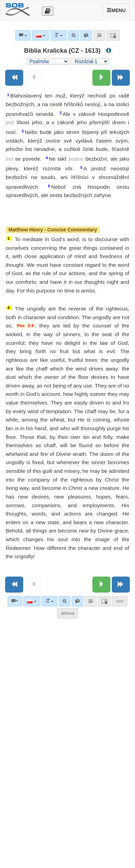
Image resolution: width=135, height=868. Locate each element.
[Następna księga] (121, 78)
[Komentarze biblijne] (15, 601)
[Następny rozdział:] (101, 78)
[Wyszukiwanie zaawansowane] (65, 601)
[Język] (32, 601)
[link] (78, 601)
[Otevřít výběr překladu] (48, 11)
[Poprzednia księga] (14, 78)
